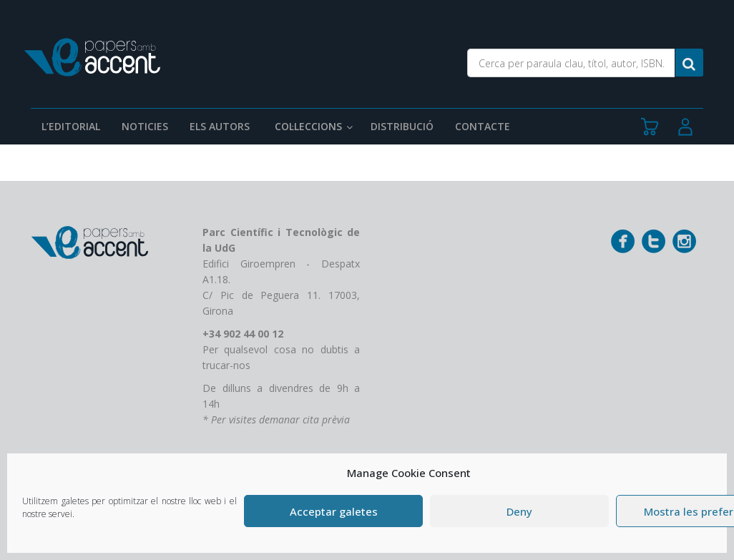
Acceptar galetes (334, 511)
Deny (519, 511)
